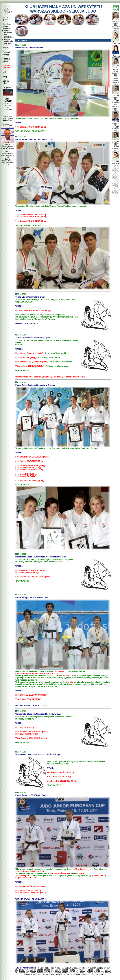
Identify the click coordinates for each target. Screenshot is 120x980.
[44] (85, 970)
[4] (43, 968)
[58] (38, 972)
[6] (48, 968)
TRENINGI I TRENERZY (8, 67)
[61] (49, 972)
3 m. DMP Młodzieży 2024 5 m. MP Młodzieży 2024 (116, 125)
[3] (41, 968)
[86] (50, 974)
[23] (105, 968)
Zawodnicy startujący (7, 53)
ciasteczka (8, 121)
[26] (20, 970)
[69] (78, 972)
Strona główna (6, 19)
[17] (84, 968)
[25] (17, 970)
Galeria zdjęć (6, 82)
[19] (91, 968)
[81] (32, 974)
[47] (95, 970)
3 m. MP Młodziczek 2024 (116, 163)
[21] (98, 968)
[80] (29, 974)
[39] (67, 970)
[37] (60, 970)
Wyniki (5, 48)
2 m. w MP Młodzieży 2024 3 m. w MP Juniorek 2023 (116, 25)
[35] (52, 970)
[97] (89, 974)
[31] (38, 970)
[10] (59, 968)
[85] (47, 974)
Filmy (5, 77)
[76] (103, 972)
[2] (38, 968)
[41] (74, 970)
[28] (28, 970)
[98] (93, 974)
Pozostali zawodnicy (7, 60)
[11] (63, 968)
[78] (110, 972)
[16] (80, 968)
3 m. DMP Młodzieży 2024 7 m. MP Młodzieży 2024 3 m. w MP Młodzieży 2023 (116, 102)
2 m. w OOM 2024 (116, 42)
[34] (49, 970)
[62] (53, 972)
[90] (65, 974)
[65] (63, 972)
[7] (51, 968)
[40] (70, 970)
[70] (81, 972)
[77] (106, 972)
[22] (102, 968)
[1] (36, 968)
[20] (95, 968)
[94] (79, 974)
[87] (54, 974)
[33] (45, 970)
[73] (92, 972)
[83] (39, 974)
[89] (61, 974)
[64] (60, 972)
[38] (63, 970)
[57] (35, 972)
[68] (74, 972)
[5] (46, 968)
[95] (82, 974)
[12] (66, 968)
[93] (75, 974)
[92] (72, 974)
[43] (81, 970)
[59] (42, 972)
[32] (42, 970)
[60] (45, 972)
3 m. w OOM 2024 (116, 55)
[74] (95, 972)
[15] (77, 968)
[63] (56, 972)
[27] (24, 970)
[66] (67, 972)
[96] (86, 974)
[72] (88, 972)
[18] (88, 968)
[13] (70, 968)
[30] (35, 970)
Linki (5, 72)
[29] (31, 970)
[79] (25, 974)
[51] (110, 970)
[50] (106, 970)
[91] (68, 974)
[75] (99, 972)
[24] (109, 968)
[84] (43, 974)
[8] (53, 968)
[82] (36, 974)
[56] (31, 972)
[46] (92, 970)
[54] (24, 972)
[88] (57, 974)
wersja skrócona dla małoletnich (9, 34)
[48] (99, 970)
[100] (101, 974)
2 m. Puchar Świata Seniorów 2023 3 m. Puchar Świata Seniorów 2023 (116, 75)
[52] (17, 972)
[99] (97, 974)
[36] (56, 970)
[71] (85, 972)
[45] (88, 970)
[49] (102, 970)
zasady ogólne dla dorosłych (8, 41)
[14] (73, 968)
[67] (70, 972)
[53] (20, 972)
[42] (78, 970)
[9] (56, 968)
